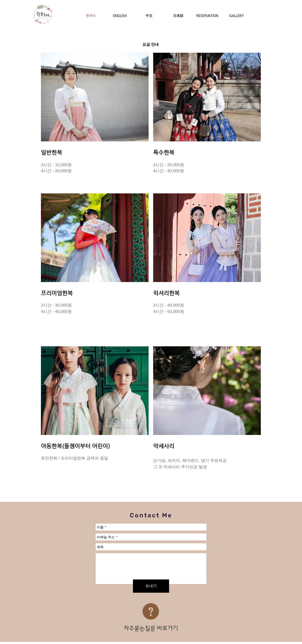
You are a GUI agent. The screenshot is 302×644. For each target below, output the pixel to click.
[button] (95, 97)
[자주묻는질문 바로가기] (151, 629)
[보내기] (151, 586)
